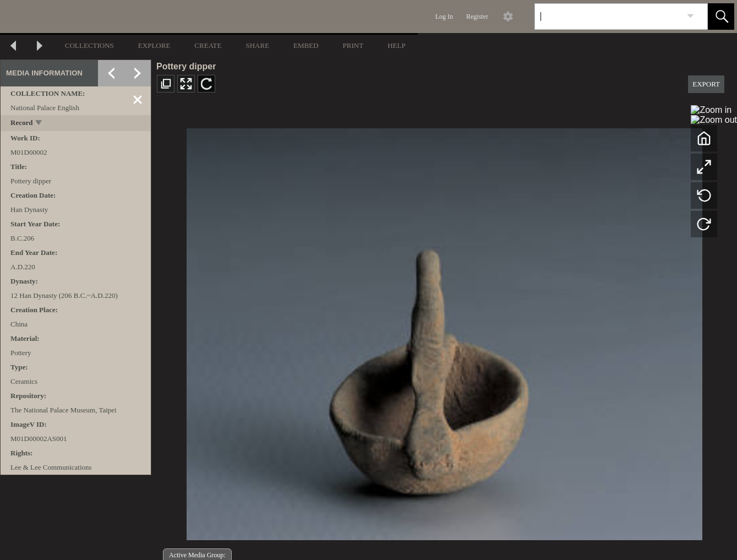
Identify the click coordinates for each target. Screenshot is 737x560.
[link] (690, 16)
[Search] (608, 17)
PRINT (353, 45)
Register (477, 17)
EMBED (306, 45)
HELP (397, 45)
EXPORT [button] (706, 84)
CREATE (208, 45)
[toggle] (39, 124)
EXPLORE (154, 45)
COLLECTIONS (89, 45)
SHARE (257, 45)
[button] (721, 17)
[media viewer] (444, 331)
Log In (444, 17)
